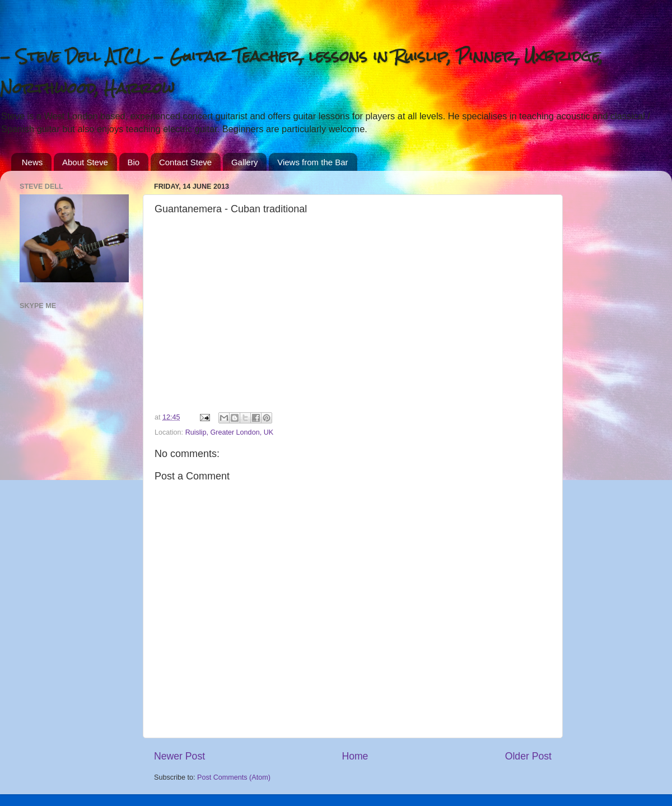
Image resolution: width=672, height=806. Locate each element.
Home (355, 756)
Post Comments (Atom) (234, 777)
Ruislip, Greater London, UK (230, 432)
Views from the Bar (312, 162)
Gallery (245, 162)
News (32, 162)
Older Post (528, 756)
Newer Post (179, 756)
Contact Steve (185, 162)
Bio (134, 162)
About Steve (85, 162)
